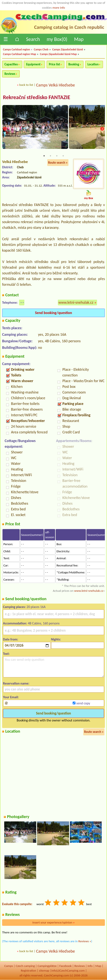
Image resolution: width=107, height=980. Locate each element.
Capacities (11, 64)
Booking (74, 64)
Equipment (33, 64)
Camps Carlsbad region (17, 49)
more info (59, 8)
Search (33, 39)
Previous (5, 129)
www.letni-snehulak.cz (76, 302)
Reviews (10, 74)
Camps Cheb (41, 49)
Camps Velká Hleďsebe (55, 85)
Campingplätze (47, 966)
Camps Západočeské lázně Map (58, 54)
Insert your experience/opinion (54, 922)
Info (90, 966)
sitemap (44, 971)
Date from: (10, 639)
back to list (26, 85)
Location (93, 64)
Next (102, 129)
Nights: (56, 639)
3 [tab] (57, 156)
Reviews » (85, 941)
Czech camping (25, 966)
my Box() (57, 39)
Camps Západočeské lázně (67, 49)
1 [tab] (44, 156)
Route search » (58, 163)
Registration (28, 971)
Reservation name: (16, 683)
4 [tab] (63, 156)
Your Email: (11, 697)
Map (79, 39)
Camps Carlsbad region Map (19, 54)
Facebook (65, 966)
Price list (55, 64)
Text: (6, 654)
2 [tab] (50, 156)
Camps (9, 966)
